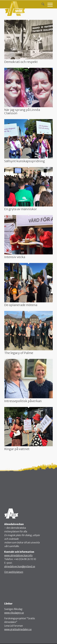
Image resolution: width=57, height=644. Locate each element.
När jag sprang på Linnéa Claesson (22, 111)
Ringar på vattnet (17, 449)
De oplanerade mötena (21, 305)
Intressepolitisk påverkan (23, 401)
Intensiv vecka (15, 257)
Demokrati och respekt (21, 62)
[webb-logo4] (24, 8)
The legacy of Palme (19, 353)
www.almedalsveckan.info (18, 556)
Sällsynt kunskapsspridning (25, 161)
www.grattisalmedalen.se (18, 629)
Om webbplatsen (14, 572)
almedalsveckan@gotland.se (20, 566)
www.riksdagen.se (14, 613)
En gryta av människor (21, 209)
